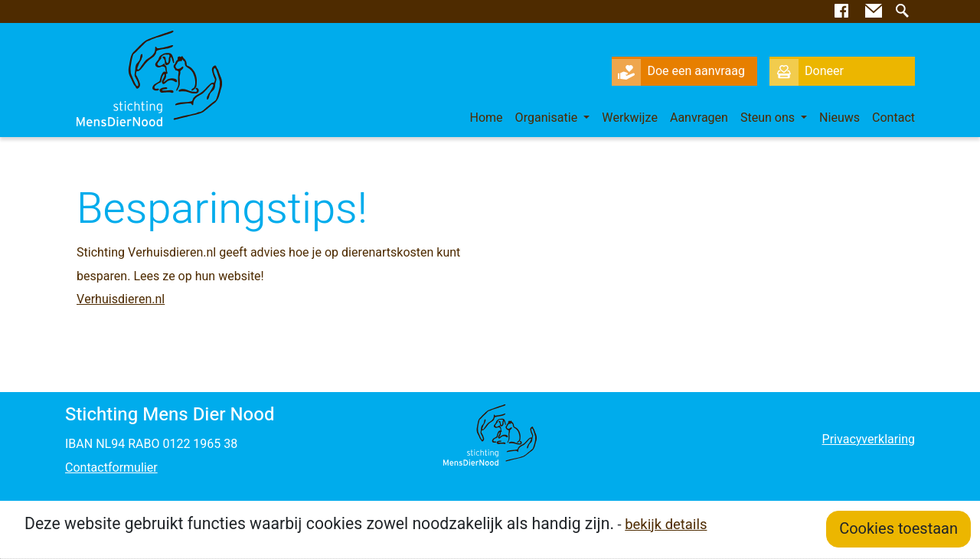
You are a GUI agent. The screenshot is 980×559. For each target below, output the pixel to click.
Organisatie (548, 118)
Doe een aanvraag (678, 71)
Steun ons (769, 118)
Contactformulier (111, 468)
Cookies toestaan (898, 529)
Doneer (807, 71)
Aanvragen (699, 118)
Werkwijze (630, 118)
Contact (893, 118)
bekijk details (666, 525)
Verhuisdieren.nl (121, 299)
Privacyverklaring (869, 440)
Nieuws (840, 118)
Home (487, 118)
